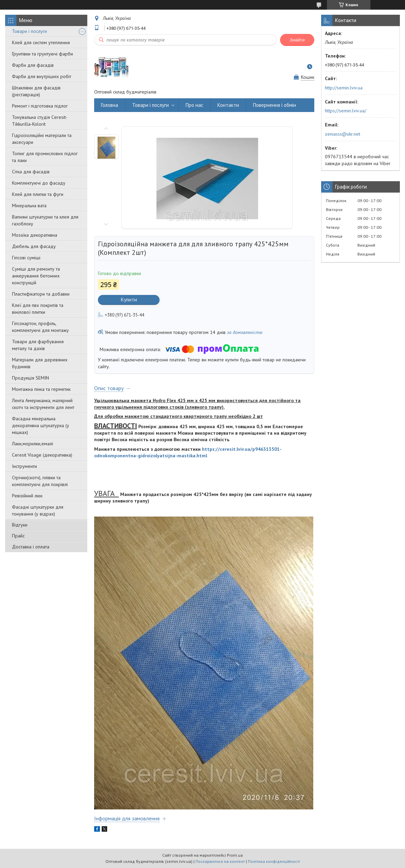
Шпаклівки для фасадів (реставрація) (36, 91)
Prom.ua (235, 855)
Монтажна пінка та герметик (41, 389)
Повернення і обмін (275, 105)
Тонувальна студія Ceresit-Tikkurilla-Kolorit (40, 121)
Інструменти (24, 466)
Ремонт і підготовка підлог (40, 106)
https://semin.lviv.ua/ (346, 111)
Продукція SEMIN (30, 378)
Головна (110, 105)
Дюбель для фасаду (34, 246)
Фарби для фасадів (33, 65)
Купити (129, 300)
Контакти (228, 105)
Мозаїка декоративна (35, 235)
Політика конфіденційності (274, 861)
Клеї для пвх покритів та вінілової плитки (38, 309)
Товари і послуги (29, 31)
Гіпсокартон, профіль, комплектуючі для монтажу (40, 327)
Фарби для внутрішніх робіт (42, 76)
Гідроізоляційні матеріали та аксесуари (42, 139)
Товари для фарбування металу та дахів (38, 345)
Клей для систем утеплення (41, 42)
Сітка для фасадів (31, 172)
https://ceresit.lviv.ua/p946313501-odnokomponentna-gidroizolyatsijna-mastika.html (188, 452)
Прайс (18, 536)
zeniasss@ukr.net (343, 134)
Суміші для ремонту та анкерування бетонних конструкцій (36, 276)
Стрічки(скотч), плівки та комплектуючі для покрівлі (40, 481)
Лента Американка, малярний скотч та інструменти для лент (43, 404)
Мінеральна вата (29, 206)
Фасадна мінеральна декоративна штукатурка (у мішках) (41, 425)
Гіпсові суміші (26, 258)
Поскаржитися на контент (220, 861)
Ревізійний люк (27, 496)
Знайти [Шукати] (297, 40)
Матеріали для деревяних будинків (40, 363)
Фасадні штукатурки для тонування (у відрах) (38, 510)
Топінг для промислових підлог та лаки (45, 157)
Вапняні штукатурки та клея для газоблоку (45, 220)
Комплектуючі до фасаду (39, 183)
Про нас (194, 105)
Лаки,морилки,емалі (33, 444)
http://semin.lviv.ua (344, 88)
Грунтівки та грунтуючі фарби (42, 54)
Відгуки (20, 525)
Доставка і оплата (31, 547)
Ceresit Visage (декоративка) (42, 455)
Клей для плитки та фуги (38, 194)
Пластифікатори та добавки (41, 294)
